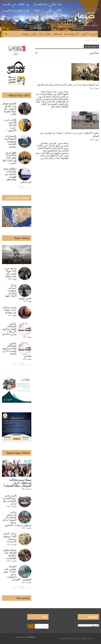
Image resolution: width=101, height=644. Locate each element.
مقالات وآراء (44, 34)
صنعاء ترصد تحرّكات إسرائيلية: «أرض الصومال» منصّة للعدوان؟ (17, 483)
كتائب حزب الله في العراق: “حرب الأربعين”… (10, 125)
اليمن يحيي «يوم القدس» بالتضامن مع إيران (9, 499)
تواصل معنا (23, 598)
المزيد (17, 34)
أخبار (85, 34)
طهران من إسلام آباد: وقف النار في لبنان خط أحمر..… (9, 158)
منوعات (25, 34)
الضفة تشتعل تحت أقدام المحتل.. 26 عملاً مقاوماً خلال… (9, 109)
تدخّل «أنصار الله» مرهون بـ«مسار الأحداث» (10, 537)
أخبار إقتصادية (71, 34)
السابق (28, 187)
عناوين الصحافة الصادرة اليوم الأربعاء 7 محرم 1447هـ (9, 329)
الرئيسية (93, 34)
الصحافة (58, 34)
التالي (21, 187)
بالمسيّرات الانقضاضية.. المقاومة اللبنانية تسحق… (10, 141)
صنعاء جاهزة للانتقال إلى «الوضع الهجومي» (10, 554)
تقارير (34, 34)
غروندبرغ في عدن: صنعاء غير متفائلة (9, 310)
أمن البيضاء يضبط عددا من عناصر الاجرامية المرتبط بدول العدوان (68, 85)
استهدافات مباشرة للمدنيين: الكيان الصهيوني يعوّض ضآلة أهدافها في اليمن (17, 251)
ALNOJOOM (31, 637)
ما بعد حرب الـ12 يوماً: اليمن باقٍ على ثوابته (10, 272)
